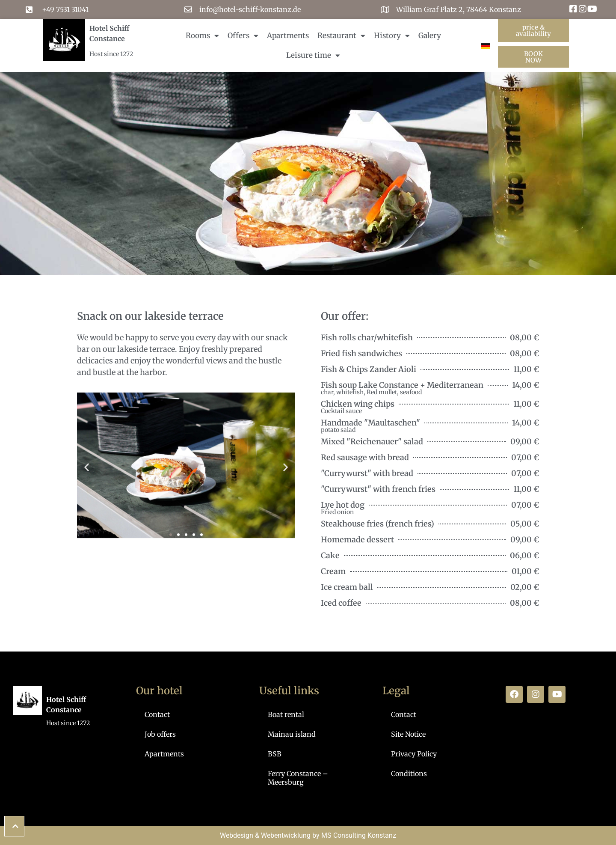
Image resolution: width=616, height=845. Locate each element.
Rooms (202, 36)
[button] (87, 467)
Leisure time (313, 55)
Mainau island (292, 734)
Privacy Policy (414, 754)
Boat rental (286, 714)
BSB (275, 754)
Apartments (288, 36)
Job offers (160, 734)
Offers (243, 36)
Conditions (409, 774)
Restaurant (341, 36)
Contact (157, 714)
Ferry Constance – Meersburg (298, 778)
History (392, 36)
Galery (430, 36)
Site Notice (408, 734)
